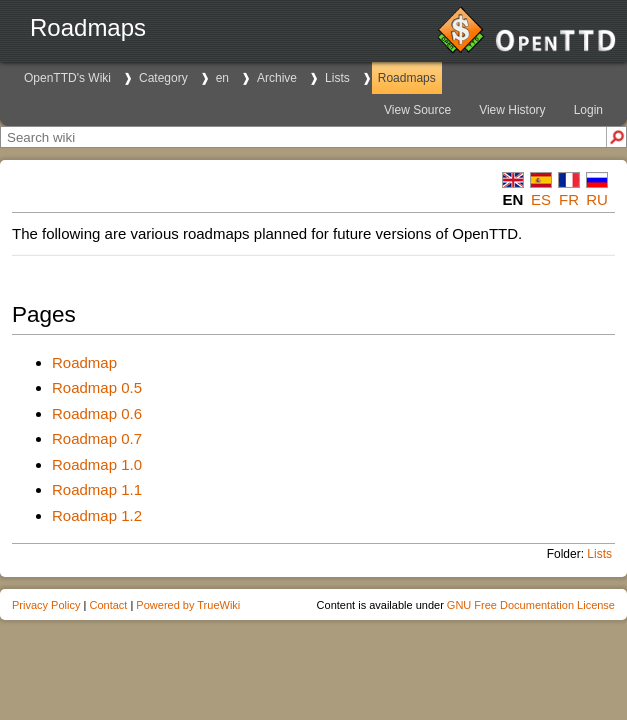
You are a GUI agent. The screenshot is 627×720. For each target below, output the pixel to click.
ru (597, 199)
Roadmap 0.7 (97, 438)
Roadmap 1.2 (97, 515)
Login (588, 110)
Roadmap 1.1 (97, 489)
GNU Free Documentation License (531, 605)
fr (569, 199)
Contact (108, 605)
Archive (277, 78)
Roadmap (84, 362)
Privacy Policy (46, 605)
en (222, 78)
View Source (417, 110)
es (541, 199)
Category (163, 78)
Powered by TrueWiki (188, 605)
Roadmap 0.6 (97, 413)
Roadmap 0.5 (97, 387)
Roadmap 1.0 (97, 464)
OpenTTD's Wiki (67, 78)
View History (512, 110)
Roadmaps (407, 78)
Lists (337, 78)
